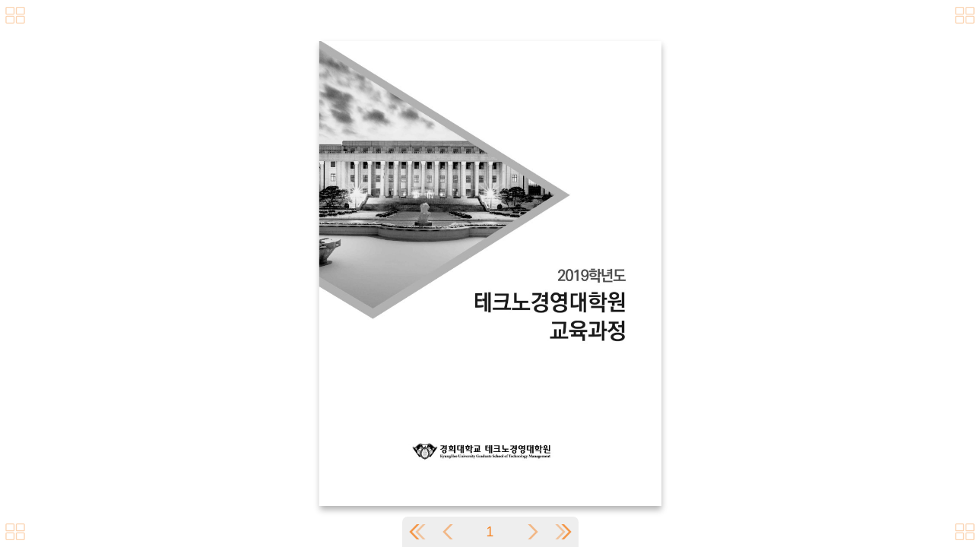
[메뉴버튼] (15, 532)
